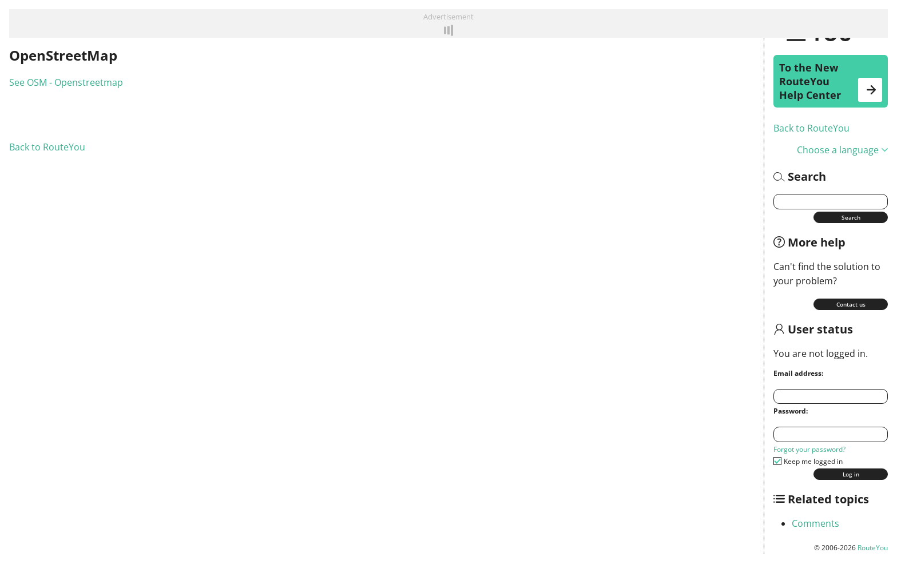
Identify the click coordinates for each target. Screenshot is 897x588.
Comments (815, 523)
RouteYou (873, 548)
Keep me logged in (813, 461)
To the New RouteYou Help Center (831, 81)
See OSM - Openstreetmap (66, 82)
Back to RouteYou (811, 128)
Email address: (798, 373)
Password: (791, 411)
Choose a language (842, 150)
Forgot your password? (809, 449)
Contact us (851, 304)
